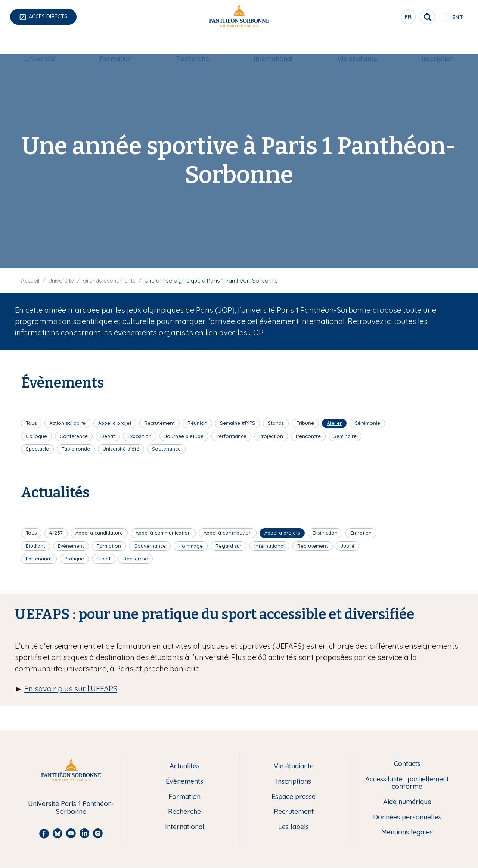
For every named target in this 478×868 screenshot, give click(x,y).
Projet (104, 559)
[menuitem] (40, 44)
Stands (276, 423)
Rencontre (308, 436)
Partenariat (39, 559)
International (273, 43)
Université (40, 43)
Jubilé (347, 546)
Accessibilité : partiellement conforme (407, 783)
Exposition (140, 436)
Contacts (407, 764)
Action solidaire (67, 423)
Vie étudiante (357, 43)
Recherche (193, 43)
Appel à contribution (228, 533)
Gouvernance (150, 546)
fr (387, 18)
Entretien (361, 533)
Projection (271, 436)
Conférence (74, 436)
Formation (116, 43)
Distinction (325, 533)
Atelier (334, 423)
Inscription (438, 43)
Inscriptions (294, 782)
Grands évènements (109, 281)
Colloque (36, 436)
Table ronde (76, 449)
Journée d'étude (184, 436)
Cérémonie (367, 423)
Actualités (184, 766)
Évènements (184, 782)
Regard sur (229, 546)
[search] (406, 17)
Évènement (71, 546)
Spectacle (37, 449)
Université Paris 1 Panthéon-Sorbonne (71, 808)
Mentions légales (407, 832)
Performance (231, 436)
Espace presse (294, 797)
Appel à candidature (99, 533)
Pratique (74, 559)
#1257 (56, 533)
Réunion (197, 423)
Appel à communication (163, 533)
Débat (108, 436)
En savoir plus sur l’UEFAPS (71, 689)
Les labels (294, 827)
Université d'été (121, 449)
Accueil (30, 281)
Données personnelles (407, 817)
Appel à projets (282, 533)
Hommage (191, 546)
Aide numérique (407, 802)
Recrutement (159, 423)
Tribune (305, 423)
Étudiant (35, 546)
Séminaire (345, 436)
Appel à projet (115, 423)
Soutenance (166, 449)
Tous (31, 423)
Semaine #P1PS (238, 423)
